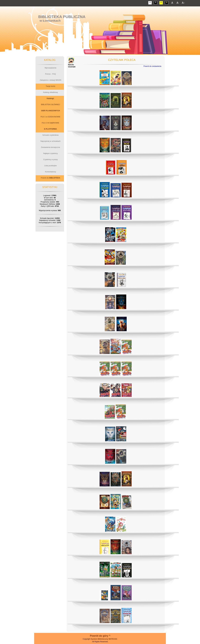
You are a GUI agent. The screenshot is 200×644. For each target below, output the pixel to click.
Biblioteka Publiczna (62, 17)
